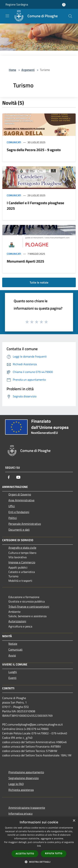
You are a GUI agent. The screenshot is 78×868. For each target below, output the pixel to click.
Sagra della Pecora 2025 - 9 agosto (34, 150)
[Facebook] (9, 477)
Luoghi (13, 672)
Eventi (12, 678)
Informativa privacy (21, 813)
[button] (39, 862)
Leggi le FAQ (16, 784)
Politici (13, 518)
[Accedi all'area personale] (64, 5)
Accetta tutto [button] (25, 854)
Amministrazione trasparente (27, 808)
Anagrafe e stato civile (22, 548)
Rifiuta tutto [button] (54, 853)
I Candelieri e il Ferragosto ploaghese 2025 (35, 206)
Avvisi (12, 655)
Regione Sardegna (17, 4)
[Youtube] (18, 477)
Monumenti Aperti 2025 (25, 261)
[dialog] (39, 842)
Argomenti (28, 70)
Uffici (12, 506)
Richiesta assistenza (21, 790)
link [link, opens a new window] (39, 846)
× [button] (74, 821)
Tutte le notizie (39, 282)
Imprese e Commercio (22, 562)
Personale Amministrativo (25, 524)
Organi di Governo (20, 494)
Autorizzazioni (17, 621)
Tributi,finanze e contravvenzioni (29, 607)
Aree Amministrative (21, 500)
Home (12, 70)
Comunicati (14, 142)
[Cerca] (70, 16)
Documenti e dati (19, 530)
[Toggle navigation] (7, 16)
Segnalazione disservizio (24, 778)
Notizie (13, 644)
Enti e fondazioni (19, 512)
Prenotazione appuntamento (26, 772)
